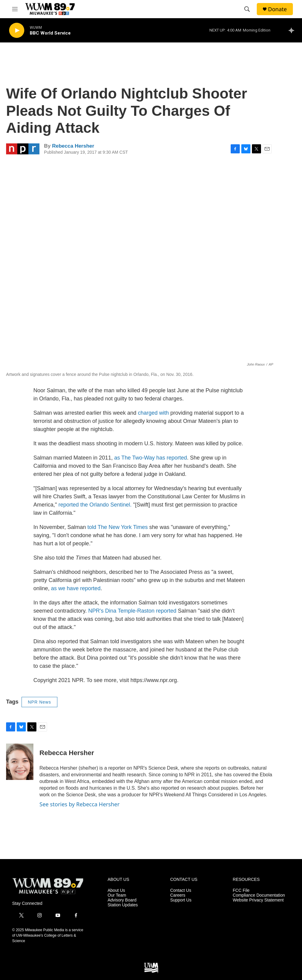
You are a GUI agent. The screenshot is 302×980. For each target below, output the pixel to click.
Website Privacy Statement (258, 900)
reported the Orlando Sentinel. (95, 505)
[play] (17, 30)
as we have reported (76, 588)
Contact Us (181, 890)
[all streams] (293, 30)
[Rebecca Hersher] (20, 762)
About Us (117, 890)
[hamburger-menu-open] (15, 9)
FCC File (241, 890)
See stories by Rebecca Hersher (80, 804)
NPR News (39, 702)
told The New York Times (118, 527)
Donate (277, 9)
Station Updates (123, 905)
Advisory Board (122, 900)
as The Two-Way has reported (151, 458)
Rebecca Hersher (73, 146)
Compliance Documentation (259, 895)
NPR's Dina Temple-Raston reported (132, 611)
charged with (153, 413)
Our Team (117, 895)
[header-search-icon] (247, 9)
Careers (178, 895)
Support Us (181, 900)
